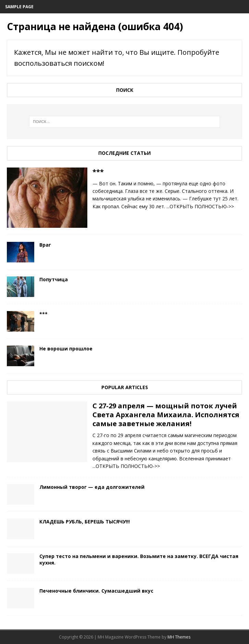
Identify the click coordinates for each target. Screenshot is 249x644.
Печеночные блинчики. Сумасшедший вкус (96, 591)
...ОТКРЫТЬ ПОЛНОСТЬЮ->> (200, 206)
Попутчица (54, 279)
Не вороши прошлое (66, 349)
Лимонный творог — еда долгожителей (92, 487)
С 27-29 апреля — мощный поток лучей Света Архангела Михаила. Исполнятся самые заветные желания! (166, 415)
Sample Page (19, 7)
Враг (45, 245)
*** (98, 172)
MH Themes (179, 637)
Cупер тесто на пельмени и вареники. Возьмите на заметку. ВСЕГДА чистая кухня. (139, 559)
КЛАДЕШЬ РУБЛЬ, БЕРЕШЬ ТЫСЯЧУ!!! (85, 522)
